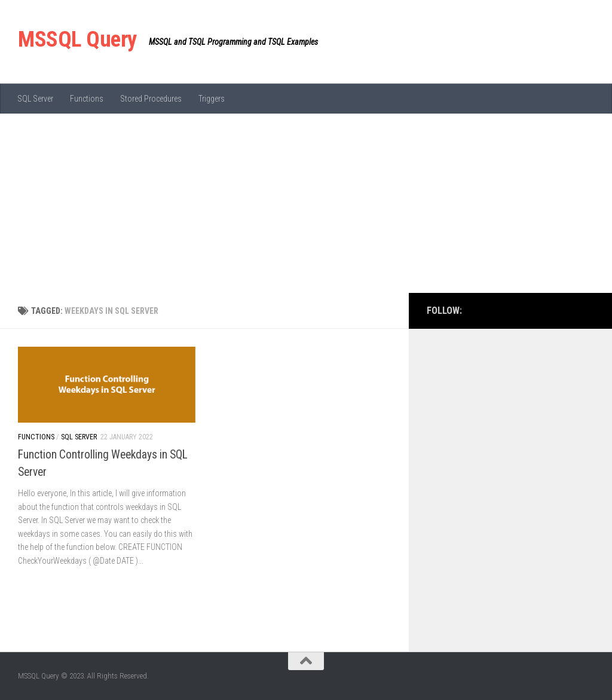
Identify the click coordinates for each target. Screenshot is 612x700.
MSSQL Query (77, 39)
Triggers (212, 99)
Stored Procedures (151, 99)
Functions (87, 99)
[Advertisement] (306, 203)
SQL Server (35, 99)
